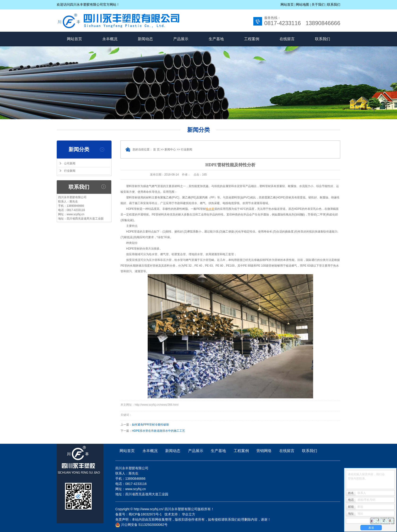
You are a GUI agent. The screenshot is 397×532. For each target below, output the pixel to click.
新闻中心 (170, 149)
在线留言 (287, 39)
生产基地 (216, 39)
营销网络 (264, 451)
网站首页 (287, 5)
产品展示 (181, 39)
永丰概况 (110, 39)
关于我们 (318, 5)
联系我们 (334, 5)
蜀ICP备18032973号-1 (145, 514)
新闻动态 (145, 39)
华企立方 (189, 514)
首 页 (156, 149)
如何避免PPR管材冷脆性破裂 (150, 425)
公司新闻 (70, 163)
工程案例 (252, 39)
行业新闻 (70, 171)
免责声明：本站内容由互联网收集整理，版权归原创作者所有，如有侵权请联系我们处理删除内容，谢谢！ (193, 519)
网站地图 (303, 5)
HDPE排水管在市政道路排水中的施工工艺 (158, 431)
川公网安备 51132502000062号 (141, 525)
